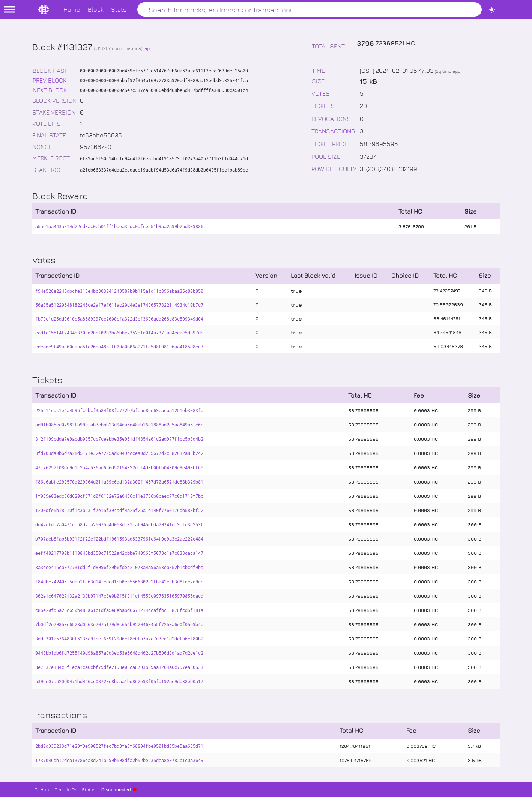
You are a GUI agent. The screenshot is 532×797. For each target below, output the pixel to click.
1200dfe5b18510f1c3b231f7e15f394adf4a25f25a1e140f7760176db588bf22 (119, 510)
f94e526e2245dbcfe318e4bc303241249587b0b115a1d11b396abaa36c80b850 (119, 291)
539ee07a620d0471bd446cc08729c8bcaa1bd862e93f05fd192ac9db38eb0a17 (119, 682)
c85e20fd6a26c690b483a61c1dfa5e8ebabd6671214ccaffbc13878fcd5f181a (119, 610)
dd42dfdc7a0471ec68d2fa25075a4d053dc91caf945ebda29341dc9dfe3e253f (119, 525)
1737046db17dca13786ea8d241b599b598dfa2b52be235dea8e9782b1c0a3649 (119, 760)
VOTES (321, 93)
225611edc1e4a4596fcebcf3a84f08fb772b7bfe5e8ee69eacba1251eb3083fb (119, 411)
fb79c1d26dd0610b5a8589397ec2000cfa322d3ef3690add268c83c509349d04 (119, 319)
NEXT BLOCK (50, 90)
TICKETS (323, 106)
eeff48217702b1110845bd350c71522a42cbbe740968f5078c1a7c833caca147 (119, 553)
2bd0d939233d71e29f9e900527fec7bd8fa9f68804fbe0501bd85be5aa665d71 (119, 746)
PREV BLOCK (50, 80)
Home (72, 9)
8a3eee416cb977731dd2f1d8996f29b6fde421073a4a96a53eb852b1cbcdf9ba (119, 567)
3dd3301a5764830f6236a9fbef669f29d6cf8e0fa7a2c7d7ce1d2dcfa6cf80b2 (119, 639)
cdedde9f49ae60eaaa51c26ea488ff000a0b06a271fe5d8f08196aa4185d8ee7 (119, 347)
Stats (119, 9)
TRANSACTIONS (333, 131)
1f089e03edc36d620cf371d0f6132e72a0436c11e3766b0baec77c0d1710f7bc (119, 496)
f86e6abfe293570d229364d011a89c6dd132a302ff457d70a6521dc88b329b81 (119, 482)
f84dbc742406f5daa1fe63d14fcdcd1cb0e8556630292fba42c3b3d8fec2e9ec (119, 582)
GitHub (42, 789)
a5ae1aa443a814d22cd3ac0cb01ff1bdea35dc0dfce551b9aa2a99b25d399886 (119, 227)
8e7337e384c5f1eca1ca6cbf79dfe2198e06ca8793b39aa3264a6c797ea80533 (119, 667)
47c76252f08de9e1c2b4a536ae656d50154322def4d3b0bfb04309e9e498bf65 (119, 468)
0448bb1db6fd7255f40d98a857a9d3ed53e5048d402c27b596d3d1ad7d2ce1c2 (119, 653)
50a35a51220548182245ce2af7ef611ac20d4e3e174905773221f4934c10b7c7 (119, 305)
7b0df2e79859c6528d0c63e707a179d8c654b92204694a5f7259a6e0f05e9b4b (119, 624)
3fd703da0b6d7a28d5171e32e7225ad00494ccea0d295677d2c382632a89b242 (119, 453)
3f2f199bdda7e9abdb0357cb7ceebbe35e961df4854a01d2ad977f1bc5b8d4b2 (119, 439)
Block (96, 9)
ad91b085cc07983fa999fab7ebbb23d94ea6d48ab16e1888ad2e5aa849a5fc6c (119, 425)
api (148, 48)
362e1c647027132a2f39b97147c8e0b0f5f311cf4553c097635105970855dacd (119, 596)
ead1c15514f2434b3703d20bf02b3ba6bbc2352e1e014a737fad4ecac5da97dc (119, 333)
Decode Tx (65, 789)
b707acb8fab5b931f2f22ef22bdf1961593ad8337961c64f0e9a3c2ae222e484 (119, 539)
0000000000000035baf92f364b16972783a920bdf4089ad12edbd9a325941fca (164, 81)
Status (89, 789)
